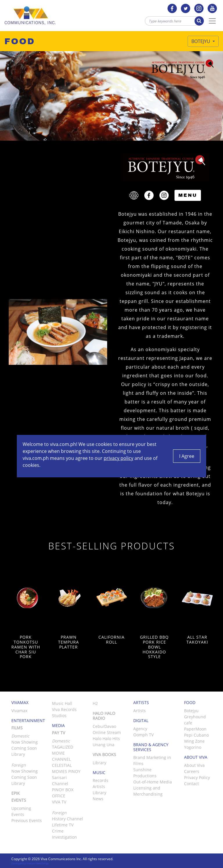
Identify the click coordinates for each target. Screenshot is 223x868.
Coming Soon (24, 748)
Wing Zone (194, 741)
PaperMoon (195, 729)
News (98, 799)
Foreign (59, 813)
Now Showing (25, 742)
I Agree (187, 456)
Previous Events (27, 820)
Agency (140, 729)
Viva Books (104, 754)
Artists (99, 786)
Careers (192, 771)
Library (18, 754)
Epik (16, 793)
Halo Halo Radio (104, 716)
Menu (188, 195)
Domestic (61, 741)
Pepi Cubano (196, 735)
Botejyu (201, 41)
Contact (191, 784)
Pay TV (59, 733)
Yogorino (193, 747)
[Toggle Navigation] (212, 21)
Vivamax (19, 711)
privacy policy (118, 458)
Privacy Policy (197, 777)
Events (19, 800)
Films (17, 728)
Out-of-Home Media (153, 782)
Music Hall (62, 703)
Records (100, 780)
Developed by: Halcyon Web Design (30, 863)
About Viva (194, 765)
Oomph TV (143, 735)
